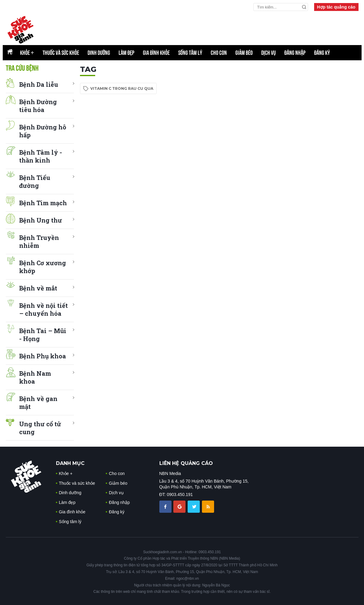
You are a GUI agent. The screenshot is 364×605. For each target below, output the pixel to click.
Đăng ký (322, 53)
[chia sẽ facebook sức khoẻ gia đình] (166, 506)
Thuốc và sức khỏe (61, 53)
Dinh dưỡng (99, 53)
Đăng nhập (295, 53)
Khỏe (27, 53)
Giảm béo (244, 53)
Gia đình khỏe (156, 53)
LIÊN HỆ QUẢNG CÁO (186, 463)
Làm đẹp (127, 53)
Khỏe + (66, 473)
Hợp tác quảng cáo (336, 7)
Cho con (219, 53)
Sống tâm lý (190, 53)
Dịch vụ (269, 53)
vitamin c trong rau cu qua (122, 88)
